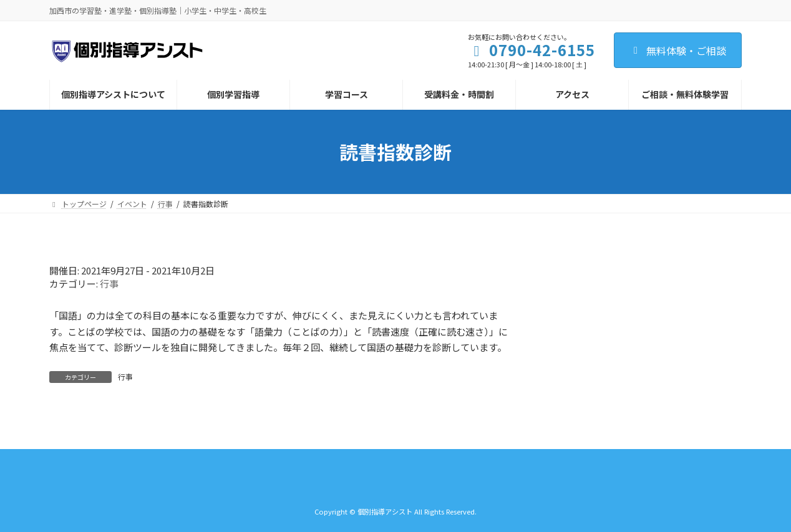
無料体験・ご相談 (678, 51)
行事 (109, 283)
